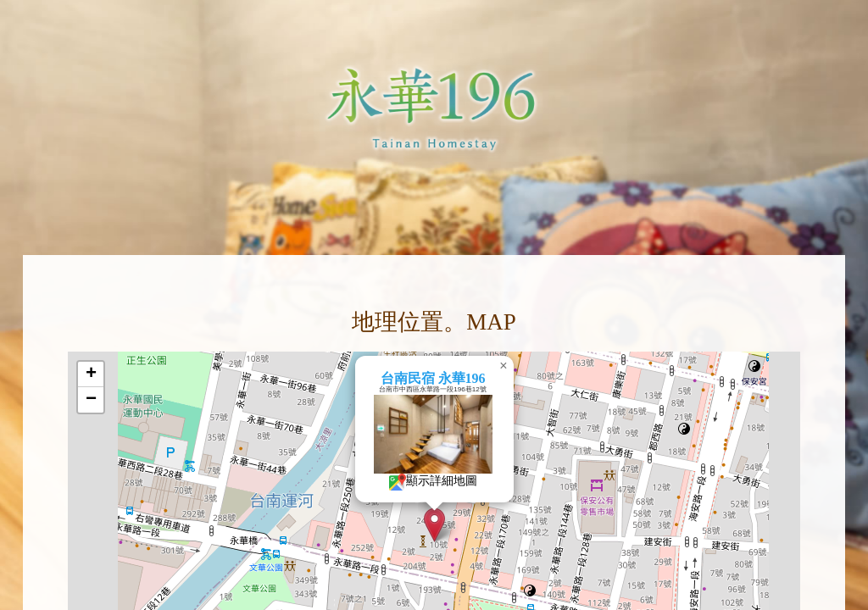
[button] (462, 525)
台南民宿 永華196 (460, 378)
